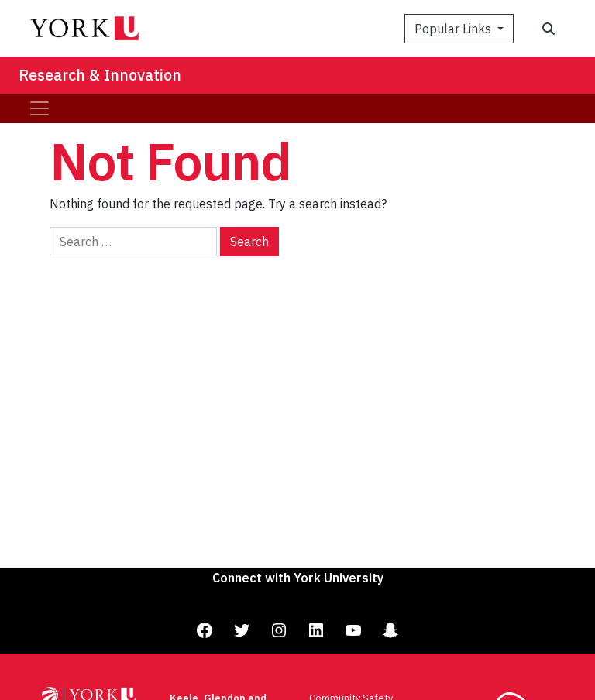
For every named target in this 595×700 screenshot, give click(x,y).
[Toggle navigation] (40, 108)
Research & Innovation (100, 75)
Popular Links (454, 29)
